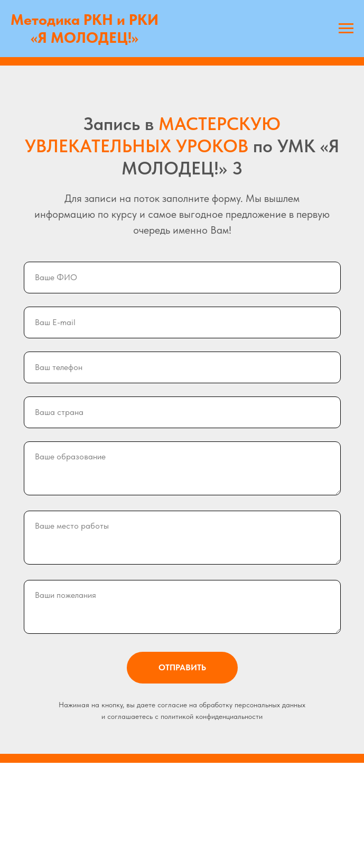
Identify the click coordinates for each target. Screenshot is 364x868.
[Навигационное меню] (346, 29)
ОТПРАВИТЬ (198, 668)
